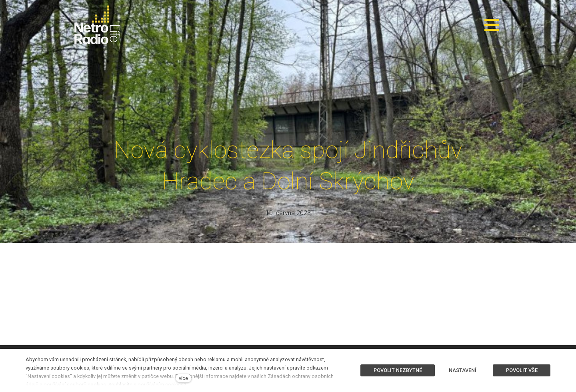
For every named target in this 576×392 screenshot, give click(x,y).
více (183, 378)
